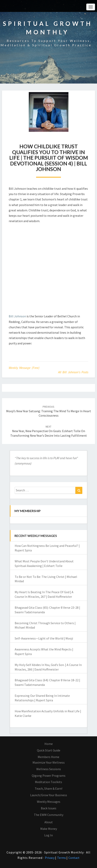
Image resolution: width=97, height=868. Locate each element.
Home (49, 744)
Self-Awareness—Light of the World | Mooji (44, 638)
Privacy (50, 858)
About (49, 822)
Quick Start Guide (49, 750)
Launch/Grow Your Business (49, 795)
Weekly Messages (49, 802)
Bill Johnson (17, 316)
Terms (62, 858)
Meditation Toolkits (48, 782)
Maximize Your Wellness (49, 762)
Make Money (49, 829)
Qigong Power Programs (49, 776)
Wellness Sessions (49, 769)
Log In (48, 835)
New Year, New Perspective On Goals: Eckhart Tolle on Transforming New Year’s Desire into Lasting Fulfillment (49, 431)
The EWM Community (49, 815)
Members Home (48, 757)
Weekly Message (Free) (24, 368)
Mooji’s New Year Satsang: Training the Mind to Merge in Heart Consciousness (49, 411)
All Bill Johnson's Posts (73, 372)
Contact (74, 858)
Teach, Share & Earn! (48, 788)
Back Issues (49, 808)
